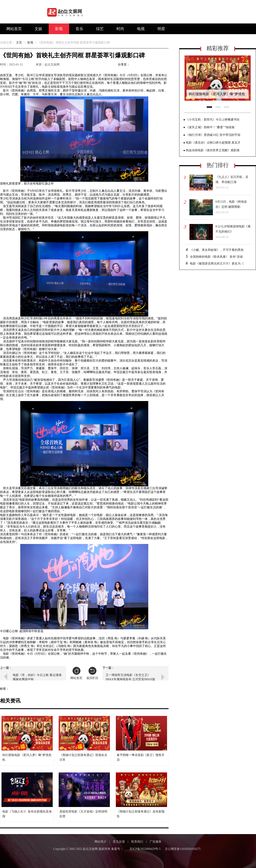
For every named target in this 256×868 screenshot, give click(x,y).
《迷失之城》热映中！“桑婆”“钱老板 (210, 127)
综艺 (100, 29)
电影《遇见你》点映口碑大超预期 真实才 (213, 143)
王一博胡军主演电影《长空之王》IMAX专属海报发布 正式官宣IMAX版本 (130, 677)
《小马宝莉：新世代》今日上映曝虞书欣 (213, 120)
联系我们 (137, 842)
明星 (161, 29)
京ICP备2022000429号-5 (145, 849)
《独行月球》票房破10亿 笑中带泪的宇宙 (213, 135)
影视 (59, 29)
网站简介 (100, 842)
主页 (19, 43)
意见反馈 (119, 842)
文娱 (38, 29)
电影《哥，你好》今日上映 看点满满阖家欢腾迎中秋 (37, 677)
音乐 (79, 29)
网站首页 (14, 29)
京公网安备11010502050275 (183, 849)
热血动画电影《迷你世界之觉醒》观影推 (213, 150)
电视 (141, 29)
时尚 (120, 29)
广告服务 (156, 842)
